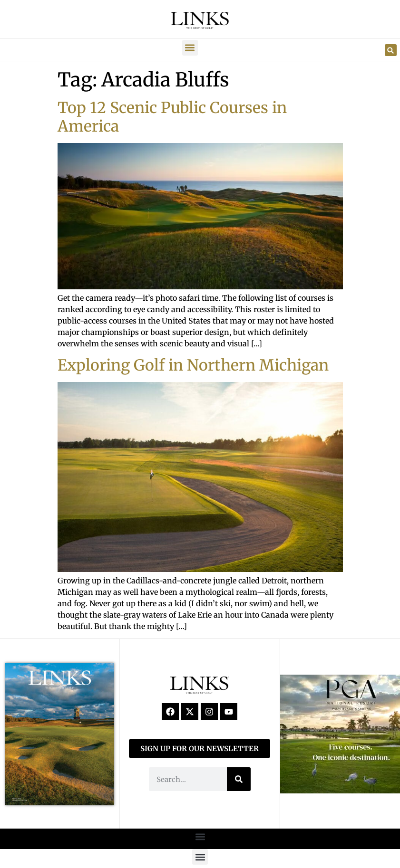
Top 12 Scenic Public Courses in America (172, 117)
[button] (190, 48)
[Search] (239, 779)
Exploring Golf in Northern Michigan (193, 365)
